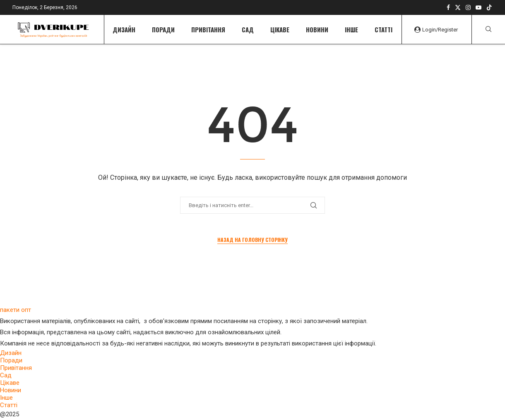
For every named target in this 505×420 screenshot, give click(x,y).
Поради (163, 29)
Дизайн (124, 29)
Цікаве (280, 29)
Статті (384, 29)
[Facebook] (448, 7)
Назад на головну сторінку (252, 240)
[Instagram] (468, 7)
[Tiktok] (489, 7)
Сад (248, 29)
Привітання (208, 29)
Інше (351, 29)
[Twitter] (458, 7)
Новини (317, 29)
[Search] (488, 29)
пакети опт (16, 310)
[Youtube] (479, 7)
